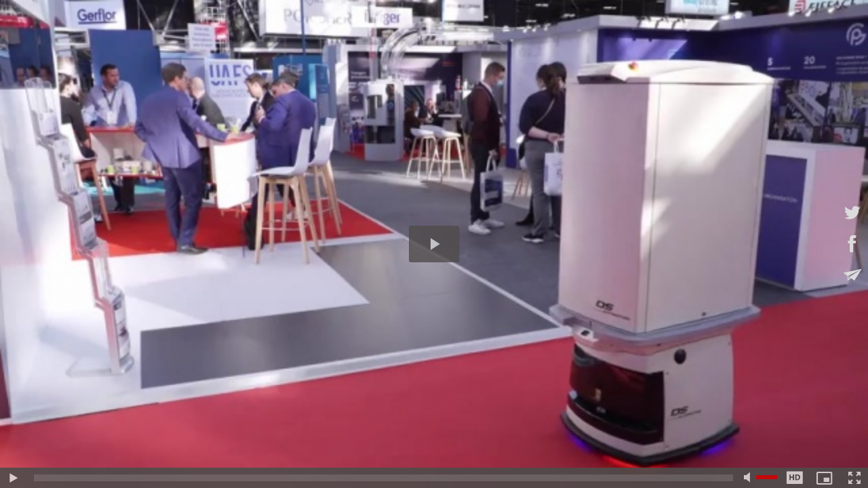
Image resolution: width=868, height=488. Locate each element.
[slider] (383, 478)
